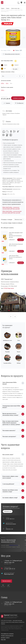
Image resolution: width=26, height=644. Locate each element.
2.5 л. (7, 83)
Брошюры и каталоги (5, 638)
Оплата (8, 121)
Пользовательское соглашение (7, 634)
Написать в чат (9, 529)
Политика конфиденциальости (7, 636)
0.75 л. (3, 83)
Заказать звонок (7, 581)
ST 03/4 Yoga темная (9, 288)
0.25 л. (3, 90)
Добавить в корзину (18, 98)
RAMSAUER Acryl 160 (14, 545)
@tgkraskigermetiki (9, 574)
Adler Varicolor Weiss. (14, 256)
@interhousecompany (11, 524)
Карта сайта (3, 640)
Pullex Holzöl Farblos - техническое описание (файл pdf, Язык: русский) (11, 208)
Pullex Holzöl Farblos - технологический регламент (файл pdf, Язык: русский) (12, 212)
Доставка (9, 111)
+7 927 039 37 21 (10, 519)
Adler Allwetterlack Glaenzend (16, 244)
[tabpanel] (13, 302)
